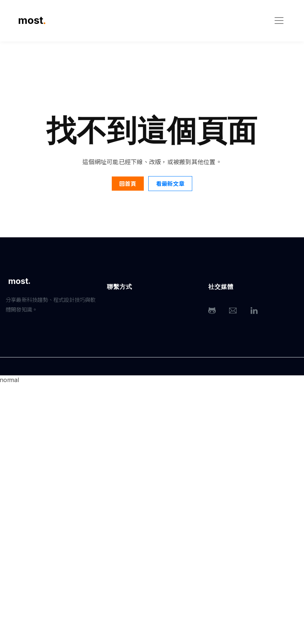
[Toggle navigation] (279, 21)
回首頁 (128, 183)
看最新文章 (170, 183)
